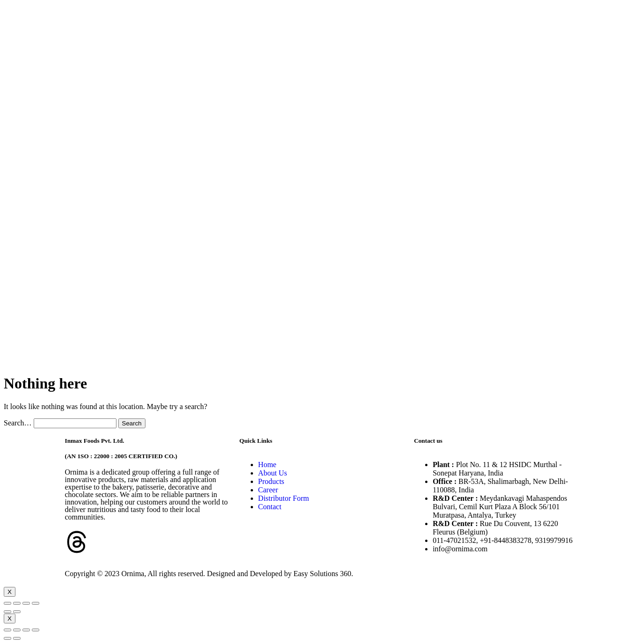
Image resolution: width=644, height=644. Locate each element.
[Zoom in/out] (36, 603)
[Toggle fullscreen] (26, 603)
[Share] (17, 603)
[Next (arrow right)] (17, 612)
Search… (18, 423)
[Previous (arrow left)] (7, 612)
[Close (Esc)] (7, 603)
